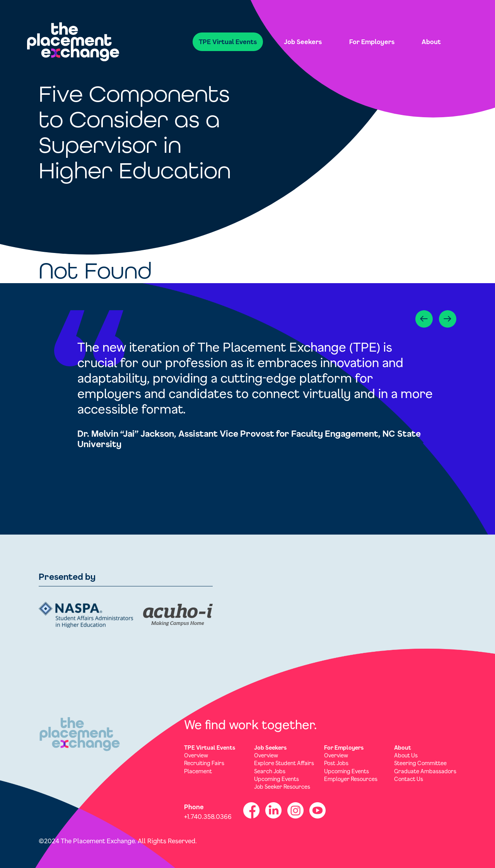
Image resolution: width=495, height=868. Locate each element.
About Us (406, 755)
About (431, 42)
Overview (196, 755)
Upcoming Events (277, 779)
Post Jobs (336, 763)
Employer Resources (351, 779)
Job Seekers (303, 42)
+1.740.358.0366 (208, 816)
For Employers (372, 42)
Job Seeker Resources (282, 787)
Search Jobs (270, 771)
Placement (198, 771)
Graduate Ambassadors (425, 771)
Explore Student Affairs (284, 763)
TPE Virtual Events (228, 42)
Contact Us (409, 779)
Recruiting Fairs (204, 763)
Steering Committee (420, 763)
